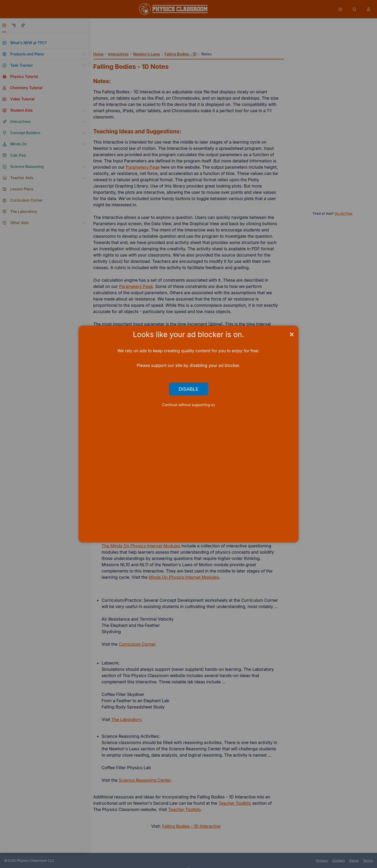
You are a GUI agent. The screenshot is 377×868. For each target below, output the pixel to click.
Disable (188, 389)
